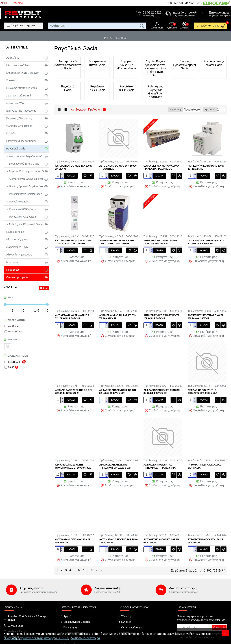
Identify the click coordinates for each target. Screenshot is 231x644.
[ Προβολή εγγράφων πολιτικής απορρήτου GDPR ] (36, 638)
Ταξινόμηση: (165, 110)
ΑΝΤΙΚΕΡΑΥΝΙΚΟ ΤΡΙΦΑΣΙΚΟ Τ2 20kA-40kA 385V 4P (161, 313)
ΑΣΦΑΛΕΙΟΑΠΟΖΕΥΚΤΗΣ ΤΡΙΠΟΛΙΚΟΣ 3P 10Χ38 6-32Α (115, 458)
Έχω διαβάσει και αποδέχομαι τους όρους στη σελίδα (200, 624)
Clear (45, 288)
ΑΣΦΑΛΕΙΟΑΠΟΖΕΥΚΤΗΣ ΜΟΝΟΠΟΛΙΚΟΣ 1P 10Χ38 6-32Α (73, 458)
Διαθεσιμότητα (17, 320)
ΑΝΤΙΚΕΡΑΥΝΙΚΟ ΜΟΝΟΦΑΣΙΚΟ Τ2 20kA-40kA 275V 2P (161, 240)
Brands (12, 339)
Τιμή (10, 297)
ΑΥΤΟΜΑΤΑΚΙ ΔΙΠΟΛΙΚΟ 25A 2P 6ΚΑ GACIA (205, 531)
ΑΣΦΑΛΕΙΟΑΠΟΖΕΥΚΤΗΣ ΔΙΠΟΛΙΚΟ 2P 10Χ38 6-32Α (202, 386)
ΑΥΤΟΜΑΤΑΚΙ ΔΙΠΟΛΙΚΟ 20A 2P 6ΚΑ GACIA (161, 531)
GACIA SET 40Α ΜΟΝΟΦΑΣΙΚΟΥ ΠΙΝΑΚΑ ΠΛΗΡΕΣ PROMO (162, 167)
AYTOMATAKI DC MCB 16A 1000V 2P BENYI (74, 167)
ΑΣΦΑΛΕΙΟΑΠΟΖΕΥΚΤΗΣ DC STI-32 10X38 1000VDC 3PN (118, 386)
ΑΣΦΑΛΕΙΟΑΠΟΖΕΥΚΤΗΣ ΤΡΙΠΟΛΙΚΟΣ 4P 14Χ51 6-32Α (160, 458)
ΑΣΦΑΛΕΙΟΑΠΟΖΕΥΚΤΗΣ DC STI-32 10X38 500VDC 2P (162, 386)
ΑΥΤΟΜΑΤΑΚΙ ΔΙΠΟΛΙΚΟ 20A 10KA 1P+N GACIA (118, 531)
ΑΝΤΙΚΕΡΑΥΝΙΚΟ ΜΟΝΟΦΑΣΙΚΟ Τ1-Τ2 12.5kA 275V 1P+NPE (73, 240)
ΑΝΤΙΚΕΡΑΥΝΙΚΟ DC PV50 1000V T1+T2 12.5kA (206, 167)
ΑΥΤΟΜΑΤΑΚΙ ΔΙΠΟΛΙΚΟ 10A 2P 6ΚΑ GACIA (205, 458)
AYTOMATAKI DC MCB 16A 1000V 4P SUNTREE (118, 167)
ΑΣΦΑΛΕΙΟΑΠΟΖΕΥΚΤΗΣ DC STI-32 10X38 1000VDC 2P (74, 386)
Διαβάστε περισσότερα (85, 638)
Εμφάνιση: (211, 110)
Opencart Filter (18, 356)
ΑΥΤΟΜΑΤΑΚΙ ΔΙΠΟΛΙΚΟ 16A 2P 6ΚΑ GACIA (73, 531)
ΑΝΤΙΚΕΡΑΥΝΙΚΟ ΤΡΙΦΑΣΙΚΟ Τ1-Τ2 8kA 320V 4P (117, 313)
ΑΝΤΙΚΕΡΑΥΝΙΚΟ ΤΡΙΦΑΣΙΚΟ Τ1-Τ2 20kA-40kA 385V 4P (73, 313)
